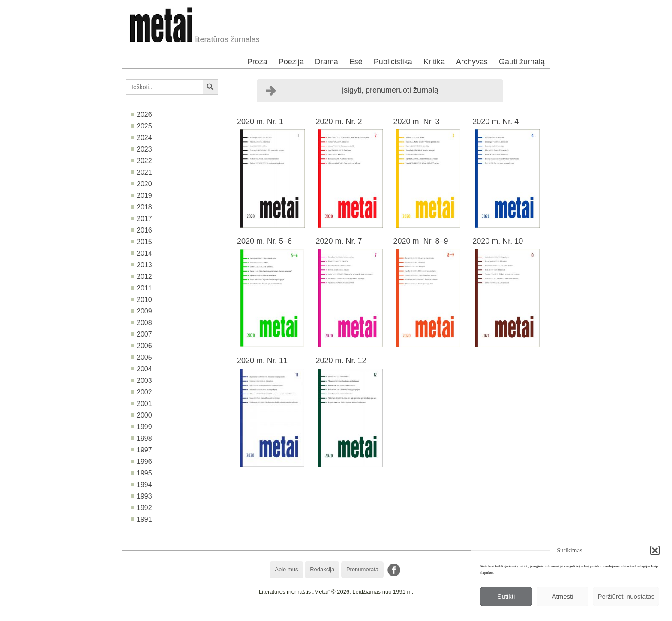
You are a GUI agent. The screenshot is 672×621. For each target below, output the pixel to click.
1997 (144, 450)
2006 (144, 346)
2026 (144, 115)
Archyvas (472, 62)
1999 (144, 427)
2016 (144, 230)
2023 (144, 149)
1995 (144, 473)
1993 (144, 496)
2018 (144, 207)
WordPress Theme (342, 614)
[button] (655, 550)
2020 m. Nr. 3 (416, 122)
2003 (144, 381)
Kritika (434, 62)
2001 (144, 404)
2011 (144, 288)
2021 (144, 172)
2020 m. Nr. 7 (339, 241)
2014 (144, 253)
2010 (144, 300)
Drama (327, 62)
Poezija (291, 62)
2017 (144, 219)
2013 (144, 265)
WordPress (304, 614)
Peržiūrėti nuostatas (626, 596)
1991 (144, 519)
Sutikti (506, 596)
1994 (144, 485)
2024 (144, 138)
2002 (144, 392)
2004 (144, 369)
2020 (144, 184)
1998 (144, 438)
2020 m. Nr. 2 (339, 122)
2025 (144, 126)
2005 (144, 357)
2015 (144, 242)
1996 (144, 461)
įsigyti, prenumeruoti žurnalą (390, 90)
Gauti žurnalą (522, 62)
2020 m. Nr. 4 (495, 122)
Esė (356, 62)
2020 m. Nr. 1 (260, 122)
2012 (144, 276)
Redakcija (322, 569)
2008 (144, 323)
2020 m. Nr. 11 (262, 361)
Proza (257, 62)
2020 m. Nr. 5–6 (264, 241)
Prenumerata (362, 569)
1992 (144, 508)
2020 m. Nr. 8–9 (420, 241)
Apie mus (286, 569)
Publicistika (393, 62)
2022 (144, 161)
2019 (144, 196)
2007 (144, 334)
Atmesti (563, 596)
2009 (144, 311)
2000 (144, 415)
